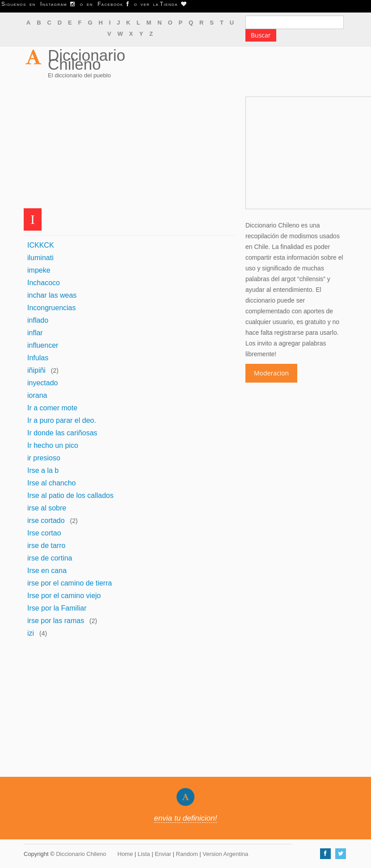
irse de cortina (50, 558)
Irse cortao (44, 533)
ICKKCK (41, 245)
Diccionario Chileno (86, 60)
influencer (43, 345)
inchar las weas (52, 295)
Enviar (163, 854)
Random (187, 854)
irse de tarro (46, 546)
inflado (38, 320)
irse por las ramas (56, 621)
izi (31, 633)
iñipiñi (36, 370)
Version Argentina (225, 854)
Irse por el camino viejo (64, 596)
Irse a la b (43, 470)
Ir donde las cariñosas (62, 433)
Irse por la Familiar (57, 608)
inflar (35, 333)
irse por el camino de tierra (70, 583)
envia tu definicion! (186, 818)
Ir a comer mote (52, 408)
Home (125, 854)
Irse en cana (47, 571)
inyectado (43, 383)
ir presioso (44, 458)
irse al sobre (47, 508)
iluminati (40, 258)
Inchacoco (44, 283)
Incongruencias (52, 308)
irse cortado (46, 520)
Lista (144, 854)
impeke (39, 270)
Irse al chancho (52, 483)
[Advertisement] (130, 146)
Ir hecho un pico (53, 445)
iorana (37, 395)
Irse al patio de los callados (70, 495)
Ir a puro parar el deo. (62, 420)
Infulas (38, 358)
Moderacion (271, 373)
